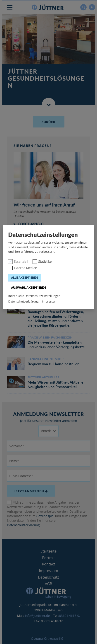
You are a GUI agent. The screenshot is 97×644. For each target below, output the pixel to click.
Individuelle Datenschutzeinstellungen (34, 296)
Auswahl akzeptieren (28, 287)
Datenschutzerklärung (23, 301)
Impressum (50, 301)
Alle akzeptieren (25, 278)
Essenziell (21, 261)
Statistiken (46, 261)
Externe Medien (25, 268)
